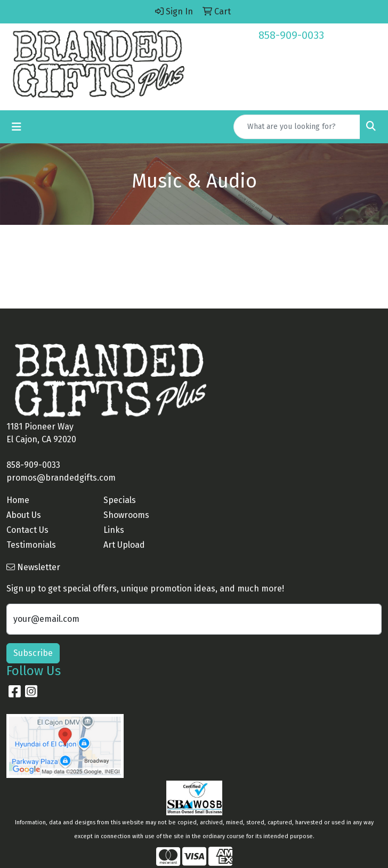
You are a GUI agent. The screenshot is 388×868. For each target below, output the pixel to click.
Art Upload (124, 545)
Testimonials (31, 545)
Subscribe (33, 653)
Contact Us (27, 530)
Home (18, 500)
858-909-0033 (291, 35)
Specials (120, 500)
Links (114, 530)
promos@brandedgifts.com (61, 478)
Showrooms (126, 515)
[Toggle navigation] (17, 127)
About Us (24, 515)
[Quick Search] (297, 127)
